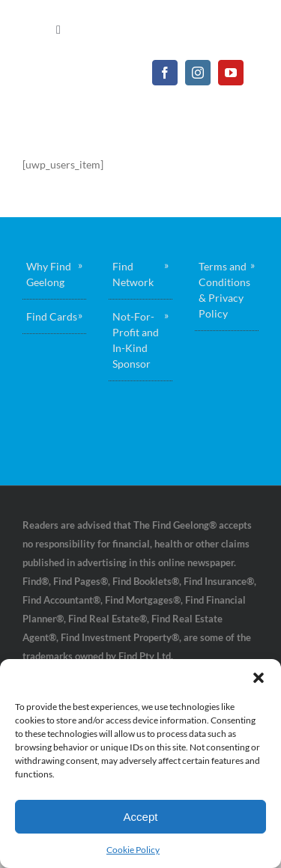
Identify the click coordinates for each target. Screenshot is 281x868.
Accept (141, 817)
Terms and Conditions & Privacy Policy (224, 290)
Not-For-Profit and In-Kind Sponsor (136, 340)
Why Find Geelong (49, 274)
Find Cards (52, 316)
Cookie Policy (133, 850)
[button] (259, 678)
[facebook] (165, 73)
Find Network (133, 274)
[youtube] (231, 73)
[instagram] (198, 73)
